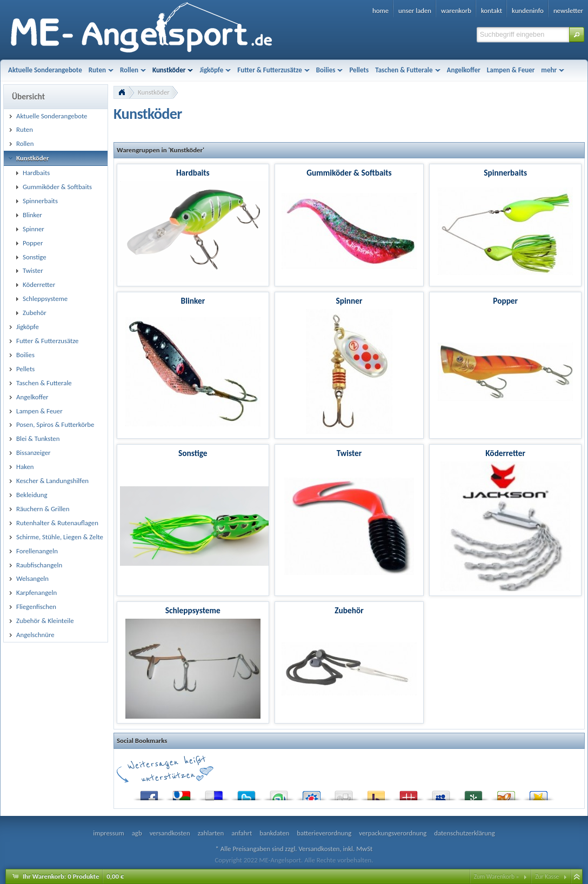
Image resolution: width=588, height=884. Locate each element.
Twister (349, 453)
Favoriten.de (538, 793)
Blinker (193, 301)
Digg (344, 793)
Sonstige (193, 453)
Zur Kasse (547, 876)
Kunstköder (154, 92)
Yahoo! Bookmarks (376, 793)
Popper (505, 301)
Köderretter (505, 453)
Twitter (246, 793)
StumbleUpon (279, 793)
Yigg (506, 793)
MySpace (441, 793)
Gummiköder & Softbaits (349, 173)
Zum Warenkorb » (497, 876)
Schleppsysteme (193, 610)
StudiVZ (311, 793)
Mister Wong (409, 793)
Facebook (149, 793)
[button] (577, 35)
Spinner (349, 301)
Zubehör (349, 610)
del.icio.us (214, 793)
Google (182, 793)
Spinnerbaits (505, 173)
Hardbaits (193, 173)
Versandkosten (319, 849)
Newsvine (473, 793)
